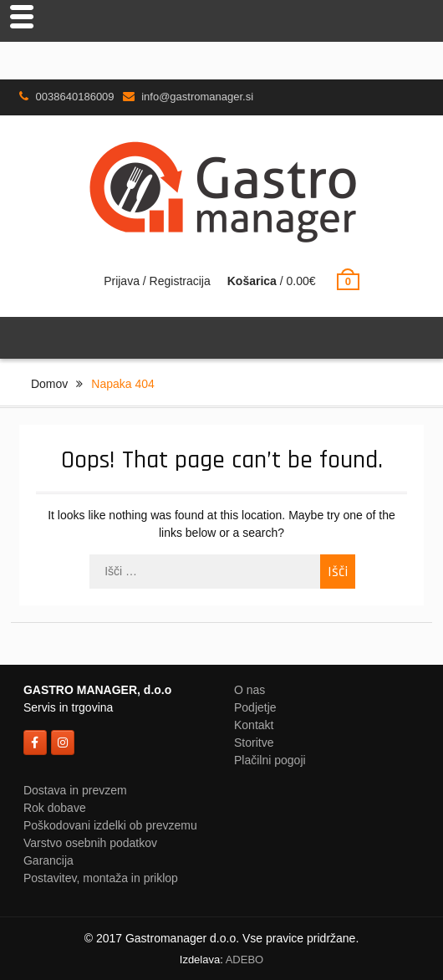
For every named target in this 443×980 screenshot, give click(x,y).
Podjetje (255, 707)
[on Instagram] (63, 743)
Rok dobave (55, 808)
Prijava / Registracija (157, 281)
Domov (49, 384)
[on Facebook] (35, 743)
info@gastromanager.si (197, 97)
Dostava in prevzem (75, 790)
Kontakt (254, 725)
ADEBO (245, 960)
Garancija (48, 860)
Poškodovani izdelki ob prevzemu (110, 825)
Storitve (254, 743)
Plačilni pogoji (270, 760)
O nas (250, 690)
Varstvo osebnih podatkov (90, 843)
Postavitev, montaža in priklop (101, 878)
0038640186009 (75, 97)
